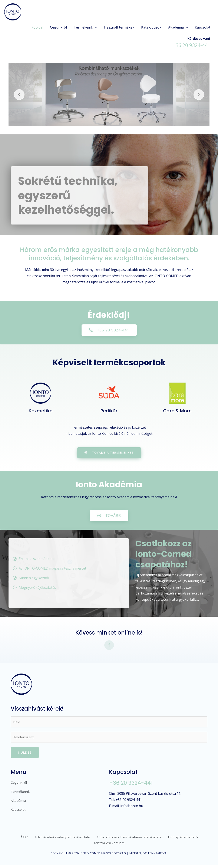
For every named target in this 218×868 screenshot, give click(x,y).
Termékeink (83, 27)
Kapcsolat (203, 27)
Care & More (177, 411)
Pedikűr (109, 411)
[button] (109, 330)
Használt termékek (119, 27)
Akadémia (176, 27)
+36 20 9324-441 (133, 785)
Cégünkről (58, 27)
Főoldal (37, 27)
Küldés (25, 755)
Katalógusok (151, 27)
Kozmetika (41, 411)
